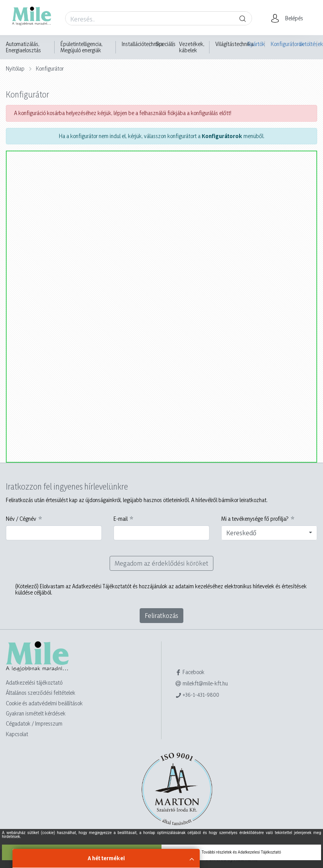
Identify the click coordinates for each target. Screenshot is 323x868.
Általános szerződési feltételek (41, 693)
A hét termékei (106, 858)
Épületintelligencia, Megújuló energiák (82, 47)
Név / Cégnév (21, 519)
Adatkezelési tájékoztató (34, 683)
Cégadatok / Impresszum (34, 723)
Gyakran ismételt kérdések (36, 713)
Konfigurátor (50, 68)
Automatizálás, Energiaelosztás (23, 47)
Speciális (166, 44)
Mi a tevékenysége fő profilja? (255, 519)
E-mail (121, 519)
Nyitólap (15, 68)
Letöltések (308, 44)
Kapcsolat (17, 734)
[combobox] (269, 533)
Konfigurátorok (282, 44)
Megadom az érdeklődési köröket (161, 563)
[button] (289, 18)
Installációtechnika (142, 44)
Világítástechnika (234, 44)
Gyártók (256, 44)
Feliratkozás (161, 615)
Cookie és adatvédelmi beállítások (44, 703)
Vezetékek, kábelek (192, 47)
